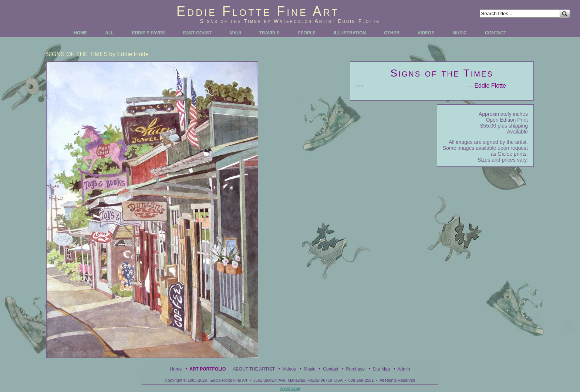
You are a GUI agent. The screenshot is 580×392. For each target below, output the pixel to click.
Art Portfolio (208, 369)
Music (309, 369)
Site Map (381, 369)
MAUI (235, 33)
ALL (109, 33)
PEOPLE (307, 33)
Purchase (355, 369)
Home (176, 369)
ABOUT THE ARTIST (254, 369)
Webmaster (290, 388)
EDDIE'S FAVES (148, 33)
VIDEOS (426, 33)
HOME (80, 33)
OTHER (392, 33)
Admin (404, 369)
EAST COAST (197, 33)
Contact (331, 369)
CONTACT (496, 33)
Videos (289, 369)
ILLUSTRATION (350, 33)
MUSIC (460, 33)
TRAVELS (269, 33)
